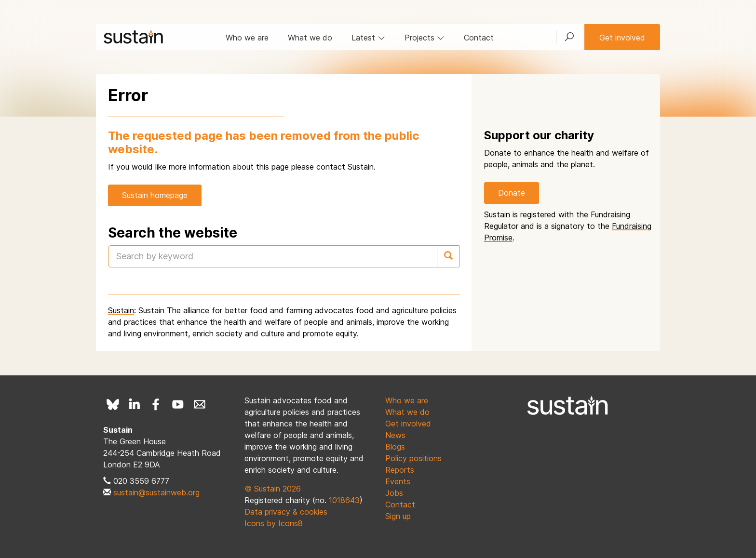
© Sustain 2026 (273, 489)
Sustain (121, 310)
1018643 (344, 500)
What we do (310, 38)
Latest (368, 38)
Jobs (394, 493)
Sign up (398, 516)
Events (398, 481)
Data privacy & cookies (286, 512)
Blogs (395, 447)
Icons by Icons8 (274, 523)
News (395, 435)
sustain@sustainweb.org (156, 492)
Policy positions (413, 458)
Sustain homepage (155, 195)
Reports (400, 470)
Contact (479, 38)
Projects (425, 38)
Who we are (247, 38)
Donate (512, 193)
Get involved (622, 38)
